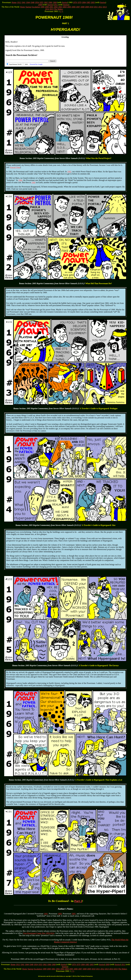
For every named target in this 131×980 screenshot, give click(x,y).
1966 (50, 2)
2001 (51, 7)
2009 (40, 5)
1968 (55, 2)
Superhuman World (15, 64)
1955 (41, 2)
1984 (84, 2)
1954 (37, 2)
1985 (88, 2)
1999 (42, 7)
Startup (28, 7)
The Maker (58, 9)
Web (34, 64)
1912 (19, 2)
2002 (56, 7)
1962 (46, 2)
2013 (105, 7)
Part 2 (78, 901)
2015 (52, 9)
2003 (60, 7)
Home (14, 2)
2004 (65, 7)
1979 (79, 2)
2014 (47, 9)
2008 (83, 7)
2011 (56, 5)
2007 (78, 7)
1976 (75, 2)
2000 (47, 7)
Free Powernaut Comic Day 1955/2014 (39, 933)
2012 (100, 7)
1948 (32, 2)
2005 (93, 2)
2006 (74, 7)
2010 (92, 7)
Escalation (36, 7)
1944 (28, 2)
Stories (65, 2)
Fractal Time (15, 167)
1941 (24, 2)
